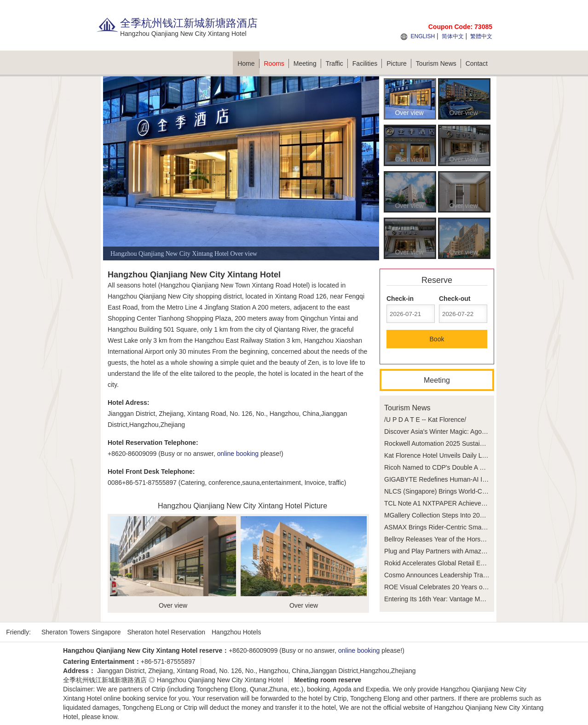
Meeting (307, 63)
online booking (238, 454)
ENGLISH (423, 36)
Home (248, 63)
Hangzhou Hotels (236, 632)
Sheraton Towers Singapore (81, 632)
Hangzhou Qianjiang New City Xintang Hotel (220, 680)
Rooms (277, 63)
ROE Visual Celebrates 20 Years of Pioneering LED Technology (475, 587)
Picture (399, 63)
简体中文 (453, 36)
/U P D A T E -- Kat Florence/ (425, 420)
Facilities (367, 63)
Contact (477, 63)
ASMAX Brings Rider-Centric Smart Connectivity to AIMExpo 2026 (479, 527)
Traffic (337, 63)
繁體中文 (481, 36)
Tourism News (438, 63)
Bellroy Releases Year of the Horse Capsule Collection (462, 539)
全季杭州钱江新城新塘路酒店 (105, 680)
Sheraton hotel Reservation (166, 632)
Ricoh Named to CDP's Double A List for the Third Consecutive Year (481, 467)
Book (437, 339)
